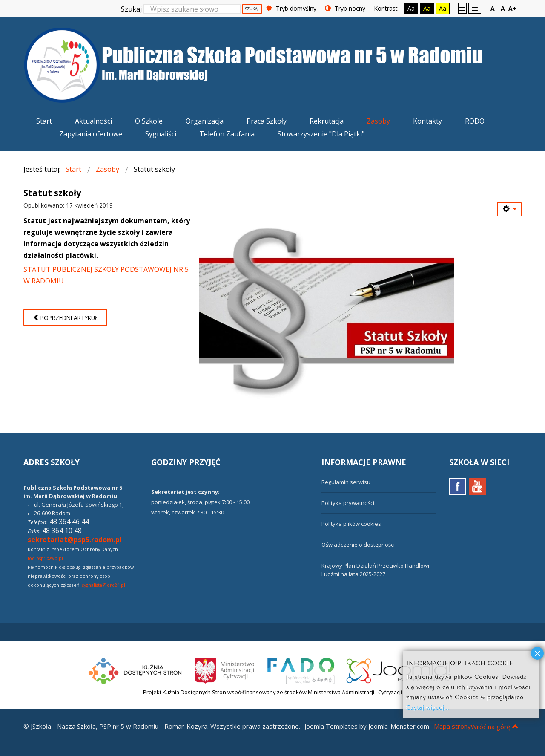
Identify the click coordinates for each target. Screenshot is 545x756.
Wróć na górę (495, 727)
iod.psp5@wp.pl (45, 558)
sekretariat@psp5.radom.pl (75, 540)
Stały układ (462, 8)
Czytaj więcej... (428, 707)
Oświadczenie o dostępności (358, 545)
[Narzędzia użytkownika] (509, 209)
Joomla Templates (331, 726)
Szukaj (131, 9)
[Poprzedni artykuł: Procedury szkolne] (65, 317)
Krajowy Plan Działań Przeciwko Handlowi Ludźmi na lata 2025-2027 (375, 570)
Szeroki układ (475, 8)
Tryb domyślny (291, 8)
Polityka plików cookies (351, 524)
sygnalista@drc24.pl (104, 585)
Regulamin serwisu (346, 482)
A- (494, 8)
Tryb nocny (345, 8)
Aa (411, 8)
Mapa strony (452, 726)
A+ (512, 8)
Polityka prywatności (348, 503)
